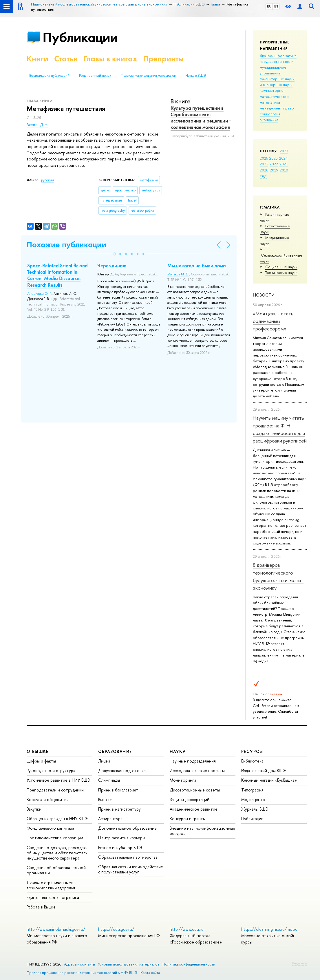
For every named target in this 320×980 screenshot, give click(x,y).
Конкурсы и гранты (188, 819)
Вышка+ (105, 799)
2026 (264, 158)
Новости (264, 295)
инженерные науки (276, 85)
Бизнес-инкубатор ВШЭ (120, 848)
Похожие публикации (66, 245)
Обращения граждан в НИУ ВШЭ (57, 819)
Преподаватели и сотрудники (55, 790)
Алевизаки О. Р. (40, 294)
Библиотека (252, 761)
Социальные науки (281, 267)
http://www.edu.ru (187, 929)
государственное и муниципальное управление (277, 67)
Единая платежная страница (53, 897)
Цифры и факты (41, 761)
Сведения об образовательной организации (56, 870)
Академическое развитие (194, 809)
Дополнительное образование (127, 828)
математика (270, 102)
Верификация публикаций (49, 76)
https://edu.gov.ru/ (116, 929)
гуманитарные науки (277, 79)
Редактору (300, 963)
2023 (264, 164)
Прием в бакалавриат (118, 790)
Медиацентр (253, 799)
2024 (284, 158)
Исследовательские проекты (197, 770)
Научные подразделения (193, 761)
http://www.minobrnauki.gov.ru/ (56, 929)
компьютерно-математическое (274, 93)
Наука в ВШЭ (196, 76)
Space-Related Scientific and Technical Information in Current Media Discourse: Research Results (57, 275)
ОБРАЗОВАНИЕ (115, 751)
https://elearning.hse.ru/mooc (269, 929)
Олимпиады (109, 780)
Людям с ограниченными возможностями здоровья (51, 885)
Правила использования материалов (148, 76)
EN (276, 6)
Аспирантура (110, 819)
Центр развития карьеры (122, 838)
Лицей (104, 761)
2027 (284, 151)
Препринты (163, 59)
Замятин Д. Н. (37, 125)
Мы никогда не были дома (197, 266)
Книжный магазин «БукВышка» (269, 780)
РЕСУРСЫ (252, 751)
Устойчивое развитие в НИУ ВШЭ (58, 780)
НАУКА (178, 751)
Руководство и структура (51, 770)
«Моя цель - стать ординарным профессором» (273, 321)
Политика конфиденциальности (189, 964)
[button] (114, 254)
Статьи (66, 59)
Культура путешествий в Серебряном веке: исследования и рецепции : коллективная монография (201, 118)
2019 (274, 170)
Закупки (34, 809)
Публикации (80, 37)
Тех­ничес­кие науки (281, 273)
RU (269, 6)
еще (263, 176)
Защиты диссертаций (190, 799)
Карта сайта (150, 973)
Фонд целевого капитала (50, 828)
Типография (252, 790)
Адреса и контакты (79, 964)
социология (270, 114)
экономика (269, 120)
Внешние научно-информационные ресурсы (202, 831)
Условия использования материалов (129, 964)
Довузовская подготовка (122, 770)
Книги (38, 59)
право (289, 108)
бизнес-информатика (278, 56)
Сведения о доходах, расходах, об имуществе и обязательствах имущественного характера (57, 853)
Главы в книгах (110, 59)
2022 (274, 164)
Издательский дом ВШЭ (264, 770)
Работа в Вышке (41, 907)
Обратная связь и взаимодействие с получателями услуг (131, 869)
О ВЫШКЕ (38, 751)
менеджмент (271, 108)
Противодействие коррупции (55, 838)
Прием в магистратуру (119, 809)
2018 (284, 170)
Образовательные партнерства (128, 857)
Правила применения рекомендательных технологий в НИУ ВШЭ (82, 973)
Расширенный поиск (95, 76)
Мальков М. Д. (178, 274)
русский (47, 180)
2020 (264, 170)
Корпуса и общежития (48, 799)
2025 (274, 158)
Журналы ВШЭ (255, 809)
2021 (284, 164)
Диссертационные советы (195, 790)
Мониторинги (183, 780)
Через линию (112, 266)
